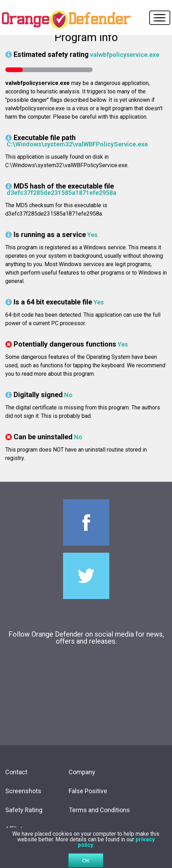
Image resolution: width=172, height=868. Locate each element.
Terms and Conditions (99, 810)
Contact (16, 772)
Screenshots (23, 791)
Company (82, 772)
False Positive (88, 791)
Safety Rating (24, 810)
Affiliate (16, 829)
